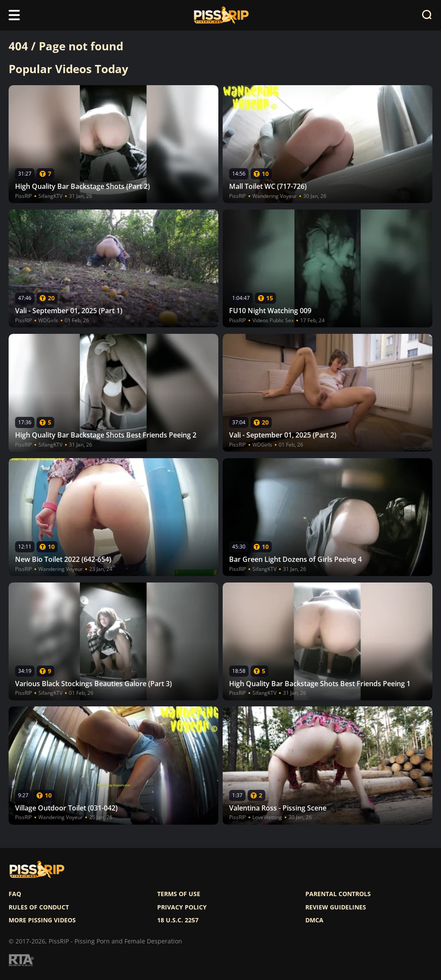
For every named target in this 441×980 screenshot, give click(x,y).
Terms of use (179, 894)
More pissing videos (42, 920)
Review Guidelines (336, 907)
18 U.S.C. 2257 (178, 920)
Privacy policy (182, 907)
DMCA (314, 920)
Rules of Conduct (39, 907)
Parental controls (338, 894)
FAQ (15, 894)
